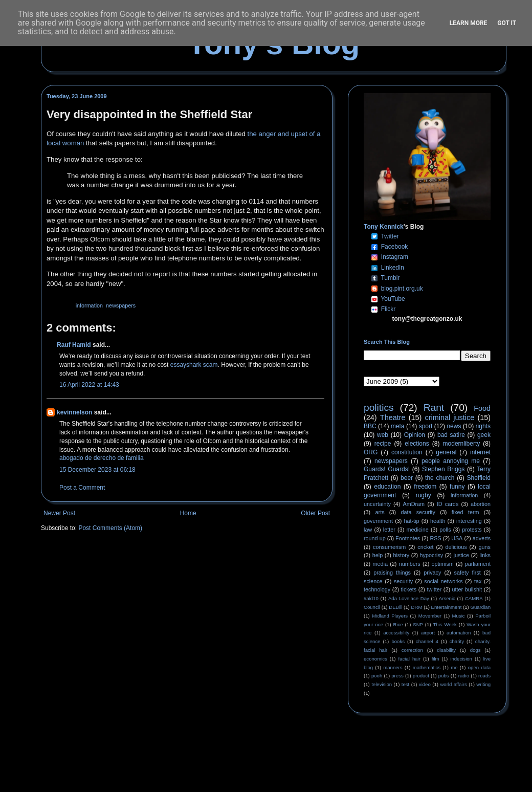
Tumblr (390, 278)
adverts (482, 538)
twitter (434, 589)
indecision (461, 659)
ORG (371, 452)
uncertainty (377, 504)
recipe (383, 444)
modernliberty (462, 444)
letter (389, 530)
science (373, 581)
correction (412, 650)
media (380, 564)
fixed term (465, 512)
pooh (377, 676)
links (485, 555)
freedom (425, 487)
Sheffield (478, 478)
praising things (392, 573)
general (446, 452)
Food (482, 408)
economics (375, 659)
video (425, 684)
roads (484, 676)
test (405, 684)
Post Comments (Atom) (110, 528)
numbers (410, 564)
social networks (443, 581)
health (438, 521)
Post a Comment (82, 488)
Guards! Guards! (387, 469)
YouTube (393, 299)
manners (393, 667)
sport (426, 426)
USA (457, 538)
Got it (507, 23)
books (398, 641)
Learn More (469, 23)
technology (377, 589)
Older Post (315, 513)
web (383, 435)
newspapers (121, 305)
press (397, 676)
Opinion (415, 435)
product (421, 676)
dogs (475, 650)
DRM (417, 607)
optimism (443, 564)
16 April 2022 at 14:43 (89, 385)
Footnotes (408, 538)
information (89, 305)
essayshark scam (194, 365)
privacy (432, 573)
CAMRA (474, 598)
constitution (407, 452)
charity (457, 641)
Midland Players (390, 616)
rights (483, 426)
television (382, 684)
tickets (409, 589)
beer (407, 478)
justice (461, 555)
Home (188, 513)
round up (375, 538)
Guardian (481, 607)
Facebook (395, 247)
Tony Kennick (384, 227)
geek (484, 435)
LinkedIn (393, 268)
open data (479, 667)
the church (440, 478)
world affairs (453, 684)
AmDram (414, 504)
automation (459, 633)
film (436, 659)
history (401, 555)
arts (380, 512)
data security (418, 512)
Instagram (395, 257)
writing (483, 684)
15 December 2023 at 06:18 (97, 470)
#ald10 (371, 598)
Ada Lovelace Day (409, 598)
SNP (418, 624)
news (454, 426)
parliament (478, 564)
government (378, 521)
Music (459, 616)
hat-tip (412, 521)
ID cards (448, 504)
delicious (456, 547)
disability (446, 650)
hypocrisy (432, 555)
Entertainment (447, 607)
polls (445, 530)
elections (417, 444)
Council (372, 607)
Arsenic (447, 598)
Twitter (390, 236)
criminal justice (450, 417)
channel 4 (427, 641)
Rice (398, 624)
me (454, 667)
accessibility (396, 633)
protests (472, 530)
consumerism (389, 547)
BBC (370, 426)
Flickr (389, 309)
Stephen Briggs (443, 469)
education (387, 487)
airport (428, 633)
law (368, 530)
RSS (436, 538)
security (403, 581)
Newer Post (59, 513)
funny (457, 487)
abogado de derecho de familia (102, 458)
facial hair (409, 659)
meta (398, 426)
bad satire (451, 435)
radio (464, 676)
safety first (468, 573)
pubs (444, 676)
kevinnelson (74, 412)
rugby (424, 495)
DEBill (395, 607)
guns (485, 547)
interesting (469, 521)
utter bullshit (467, 589)
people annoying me (451, 461)
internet (480, 452)
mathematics (427, 667)
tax (478, 581)
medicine (418, 530)
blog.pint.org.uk (402, 289)
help (378, 555)
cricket (425, 547)
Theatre (393, 417)
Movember (430, 616)
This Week (445, 624)
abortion (481, 504)
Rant (434, 408)
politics (379, 408)
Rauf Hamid (74, 345)
